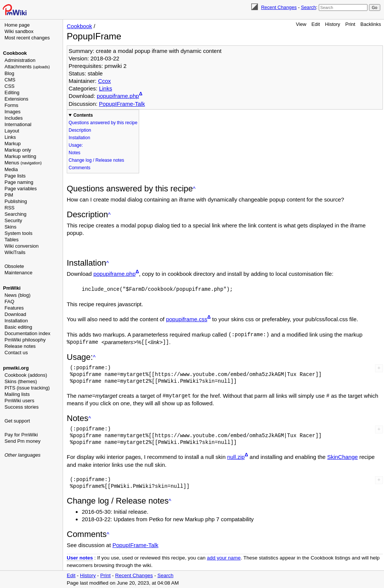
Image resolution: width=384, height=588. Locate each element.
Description (80, 130)
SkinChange (342, 457)
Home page (17, 25)
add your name (224, 558)
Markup (13, 144)
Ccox (104, 81)
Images (13, 112)
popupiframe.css (187, 319)
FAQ (9, 302)
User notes (80, 558)
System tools (18, 233)
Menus (23, 163)
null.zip (236, 457)
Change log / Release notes (96, 160)
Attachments (27, 67)
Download (15, 314)
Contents (83, 115)
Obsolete (14, 266)
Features (14, 308)
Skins (10, 227)
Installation (16, 321)
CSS (10, 86)
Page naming (19, 182)
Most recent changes (27, 38)
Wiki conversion (22, 246)
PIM (9, 195)
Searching (16, 214)
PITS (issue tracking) (27, 388)
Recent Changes (279, 7)
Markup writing (20, 156)
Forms (11, 105)
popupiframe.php (118, 96)
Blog (9, 73)
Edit (316, 24)
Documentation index (27, 333)
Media (11, 169)
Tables (12, 240)
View (301, 24)
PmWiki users (19, 401)
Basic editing (18, 327)
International (18, 124)
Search (308, 7)
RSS (10, 208)
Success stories (22, 407)
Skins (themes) (21, 381)
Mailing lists (17, 394)
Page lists (15, 176)
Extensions (16, 99)
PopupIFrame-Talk (122, 104)
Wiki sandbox (19, 31)
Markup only (18, 150)
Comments (79, 168)
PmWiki (12, 288)
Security (13, 220)
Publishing (16, 201)
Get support (17, 421)
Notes (74, 153)
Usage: (76, 145)
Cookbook (15, 53)
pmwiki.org (16, 368)
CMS (10, 80)
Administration (20, 60)
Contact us (16, 353)
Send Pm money (22, 441)
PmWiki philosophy (25, 340)
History (333, 24)
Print (350, 24)
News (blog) (17, 295)
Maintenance (18, 273)
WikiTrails (15, 252)
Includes (13, 118)
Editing (12, 92)
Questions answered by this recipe (103, 123)
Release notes (20, 346)
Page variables (21, 189)
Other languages (22, 455)
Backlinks (371, 24)
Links (10, 137)
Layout (12, 131)
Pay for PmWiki (21, 435)
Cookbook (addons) (26, 375)
